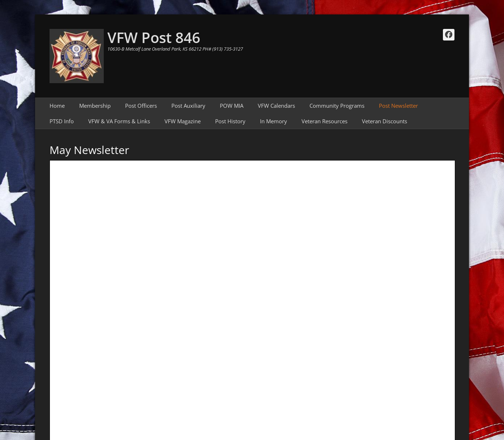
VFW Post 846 (154, 37)
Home (57, 106)
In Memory (274, 121)
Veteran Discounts (385, 121)
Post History (230, 121)
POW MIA (232, 106)
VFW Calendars (276, 106)
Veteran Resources (324, 121)
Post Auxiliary (188, 106)
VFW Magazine (183, 121)
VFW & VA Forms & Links (119, 121)
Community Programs (337, 106)
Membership (95, 106)
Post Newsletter (398, 106)
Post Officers (141, 106)
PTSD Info (62, 121)
